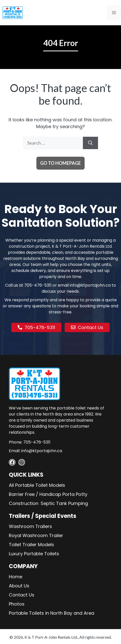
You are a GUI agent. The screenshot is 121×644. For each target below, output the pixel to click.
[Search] (90, 143)
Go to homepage (60, 163)
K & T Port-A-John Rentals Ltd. (51, 637)
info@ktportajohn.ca (90, 285)
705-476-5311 (38, 285)
